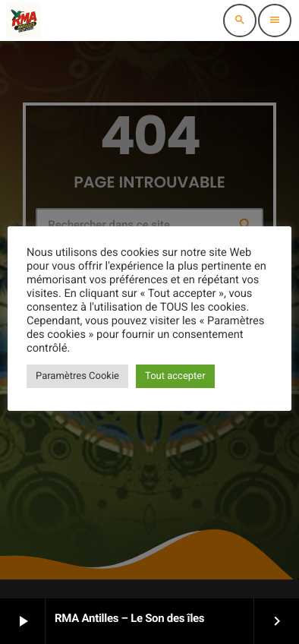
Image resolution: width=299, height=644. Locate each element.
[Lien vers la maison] (24, 21)
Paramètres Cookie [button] (77, 376)
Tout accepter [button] (175, 376)
